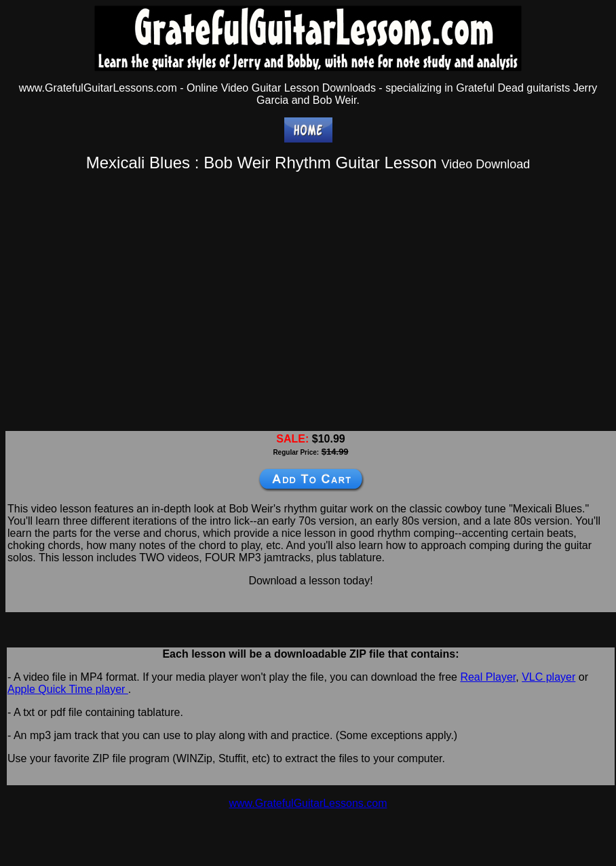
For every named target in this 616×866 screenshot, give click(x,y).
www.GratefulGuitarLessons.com (308, 803)
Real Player (488, 677)
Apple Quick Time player (68, 689)
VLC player (548, 677)
